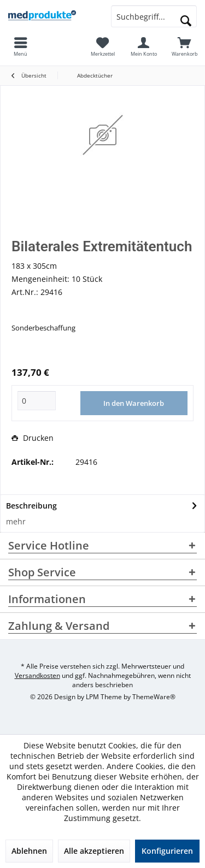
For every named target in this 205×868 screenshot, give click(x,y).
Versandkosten (37, 675)
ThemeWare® (154, 697)
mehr (16, 521)
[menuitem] (184, 46)
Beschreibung (31, 506)
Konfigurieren (167, 851)
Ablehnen (29, 851)
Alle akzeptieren (94, 851)
